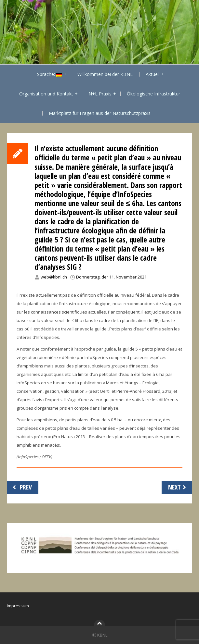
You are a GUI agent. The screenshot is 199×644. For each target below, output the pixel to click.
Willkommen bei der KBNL (105, 74)
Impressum (18, 606)
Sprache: (50, 74)
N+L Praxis (100, 94)
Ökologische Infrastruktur (153, 94)
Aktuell (153, 74)
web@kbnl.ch (54, 277)
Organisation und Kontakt (46, 94)
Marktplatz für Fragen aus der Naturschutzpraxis (100, 113)
